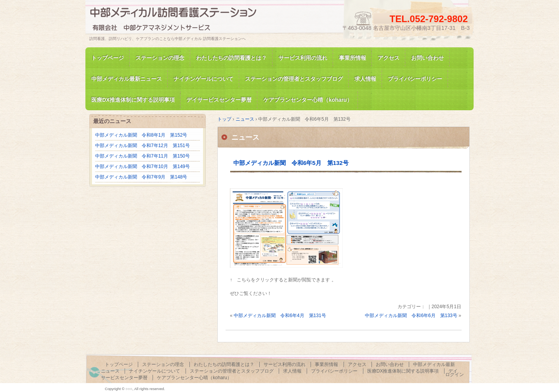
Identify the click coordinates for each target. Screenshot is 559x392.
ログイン (455, 375)
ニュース (245, 137)
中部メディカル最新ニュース (127, 79)
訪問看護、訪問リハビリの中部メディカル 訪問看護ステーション (179, 21)
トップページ (108, 58)
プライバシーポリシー (415, 79)
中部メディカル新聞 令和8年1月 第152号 (141, 135)
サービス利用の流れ (303, 58)
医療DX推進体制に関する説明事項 (403, 371)
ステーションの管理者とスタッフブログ (294, 79)
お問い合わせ (427, 58)
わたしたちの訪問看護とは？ (231, 58)
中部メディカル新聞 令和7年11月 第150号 (142, 156)
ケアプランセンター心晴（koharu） (194, 378)
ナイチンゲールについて (203, 79)
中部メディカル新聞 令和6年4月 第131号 (280, 316)
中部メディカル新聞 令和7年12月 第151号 (142, 146)
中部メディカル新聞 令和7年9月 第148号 (141, 177)
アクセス (389, 58)
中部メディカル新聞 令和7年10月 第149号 (142, 167)
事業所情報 (352, 58)
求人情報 (365, 79)
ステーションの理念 (160, 58)
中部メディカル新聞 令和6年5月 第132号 (291, 163)
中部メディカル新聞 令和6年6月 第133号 (411, 316)
